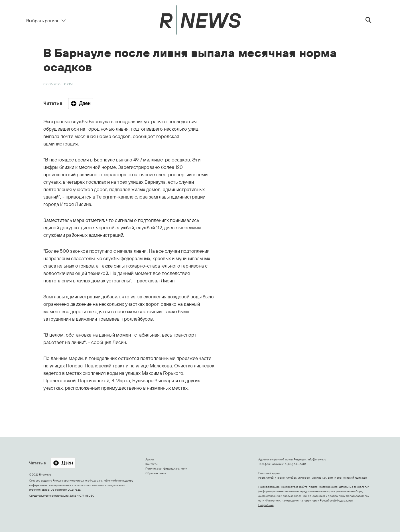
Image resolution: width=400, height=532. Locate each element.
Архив (150, 459)
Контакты (152, 464)
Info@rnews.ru (317, 459)
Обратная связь (156, 473)
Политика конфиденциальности (166, 469)
